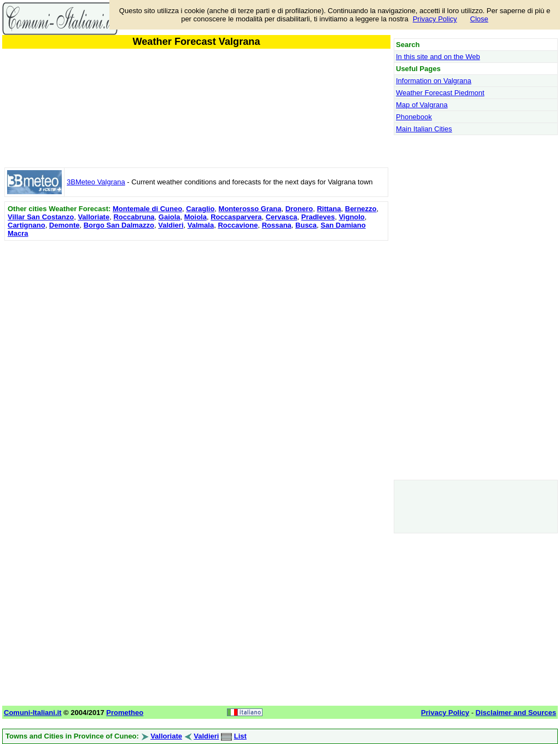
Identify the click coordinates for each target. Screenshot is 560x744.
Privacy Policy (435, 19)
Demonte (65, 225)
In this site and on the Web (438, 57)
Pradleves (318, 217)
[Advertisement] (196, 320)
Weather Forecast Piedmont (440, 93)
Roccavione (238, 225)
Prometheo (125, 713)
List (240, 736)
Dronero (299, 209)
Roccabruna (134, 217)
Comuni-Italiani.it (33, 713)
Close (479, 19)
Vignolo (351, 217)
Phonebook (414, 117)
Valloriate (94, 217)
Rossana (277, 225)
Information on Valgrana (434, 81)
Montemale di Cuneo (147, 209)
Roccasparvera (236, 217)
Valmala (201, 225)
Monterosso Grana (250, 209)
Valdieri (171, 225)
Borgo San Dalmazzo (119, 225)
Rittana (329, 209)
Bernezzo (361, 209)
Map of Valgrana (422, 105)
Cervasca (282, 217)
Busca (306, 225)
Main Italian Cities (424, 129)
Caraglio (200, 209)
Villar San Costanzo (41, 217)
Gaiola (170, 217)
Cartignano (27, 225)
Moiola (196, 217)
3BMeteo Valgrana (96, 182)
